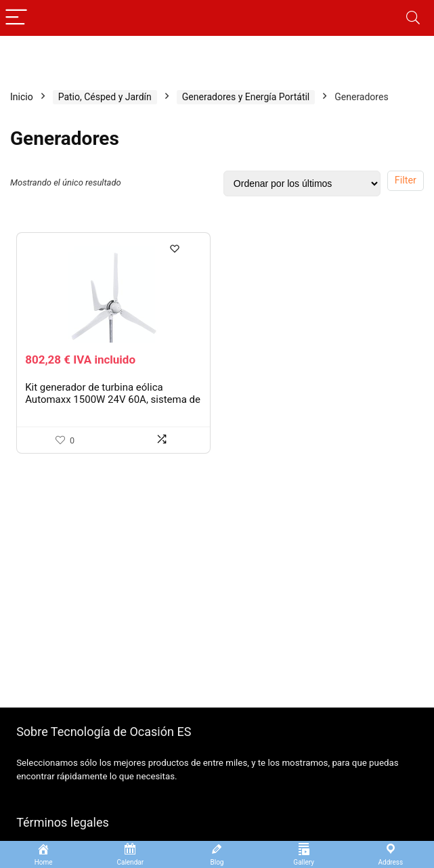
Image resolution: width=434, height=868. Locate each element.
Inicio (22, 97)
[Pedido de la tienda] (302, 183)
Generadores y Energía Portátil (246, 97)
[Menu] (16, 18)
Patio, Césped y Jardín (105, 97)
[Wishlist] (177, 252)
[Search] (413, 18)
